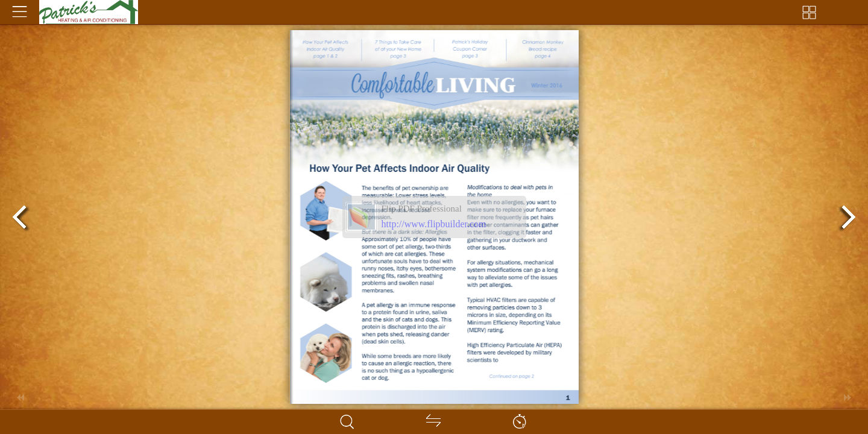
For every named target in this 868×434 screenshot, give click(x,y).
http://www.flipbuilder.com (434, 224)
